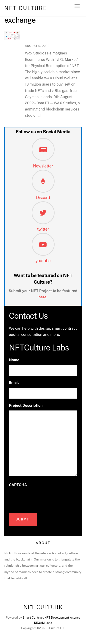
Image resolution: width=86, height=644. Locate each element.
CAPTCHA (18, 485)
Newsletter (43, 166)
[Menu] (77, 6)
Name (14, 360)
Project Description (26, 406)
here (43, 297)
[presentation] (44, 499)
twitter (43, 229)
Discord (43, 198)
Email (14, 383)
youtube (43, 261)
